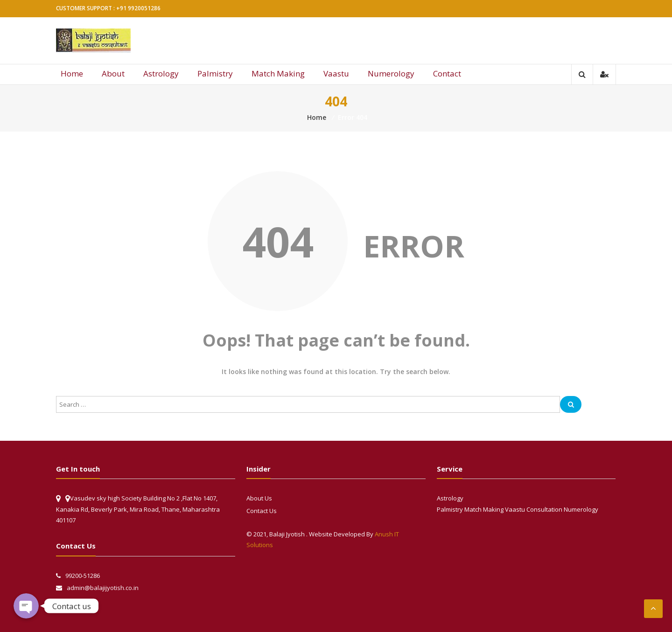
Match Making (278, 73)
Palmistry (215, 73)
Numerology (391, 73)
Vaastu (336, 73)
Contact (447, 73)
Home (72, 73)
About (113, 73)
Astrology (161, 73)
